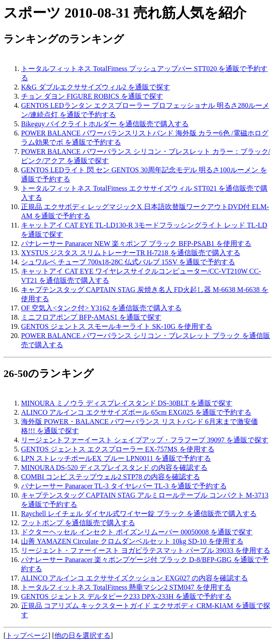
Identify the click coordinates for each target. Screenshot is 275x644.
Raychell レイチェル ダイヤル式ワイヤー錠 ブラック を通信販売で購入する (139, 514)
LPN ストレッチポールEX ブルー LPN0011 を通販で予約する (116, 458)
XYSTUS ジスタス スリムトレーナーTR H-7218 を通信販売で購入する (131, 253)
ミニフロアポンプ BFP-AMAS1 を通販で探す (91, 317)
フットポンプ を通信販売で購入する (78, 523)
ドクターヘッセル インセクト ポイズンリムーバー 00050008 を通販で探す (137, 532)
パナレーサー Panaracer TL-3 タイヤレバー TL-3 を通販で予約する (124, 486)
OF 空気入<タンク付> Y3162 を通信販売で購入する (101, 308)
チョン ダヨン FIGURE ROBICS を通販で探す (92, 96)
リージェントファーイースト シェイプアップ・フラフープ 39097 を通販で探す (145, 440)
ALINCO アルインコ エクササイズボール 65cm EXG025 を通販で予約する (136, 412)
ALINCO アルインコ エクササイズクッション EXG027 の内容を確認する (134, 578)
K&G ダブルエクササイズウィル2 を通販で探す (96, 87)
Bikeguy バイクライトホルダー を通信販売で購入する (105, 124)
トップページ (27, 635)
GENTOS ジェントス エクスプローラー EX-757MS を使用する (118, 449)
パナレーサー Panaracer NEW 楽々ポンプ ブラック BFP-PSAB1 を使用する (136, 244)
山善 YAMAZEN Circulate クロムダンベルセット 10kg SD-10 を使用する (132, 541)
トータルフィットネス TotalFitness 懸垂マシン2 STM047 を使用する (126, 587)
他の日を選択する (82, 635)
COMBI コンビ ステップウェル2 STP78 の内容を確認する (111, 477)
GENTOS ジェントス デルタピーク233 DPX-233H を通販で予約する (126, 596)
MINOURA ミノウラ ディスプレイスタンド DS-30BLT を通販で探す (127, 403)
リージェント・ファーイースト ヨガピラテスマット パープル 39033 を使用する (146, 550)
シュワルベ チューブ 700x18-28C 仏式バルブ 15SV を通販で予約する (128, 262)
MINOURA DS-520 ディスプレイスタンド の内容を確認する (114, 468)
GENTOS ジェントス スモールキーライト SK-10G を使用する (117, 326)
